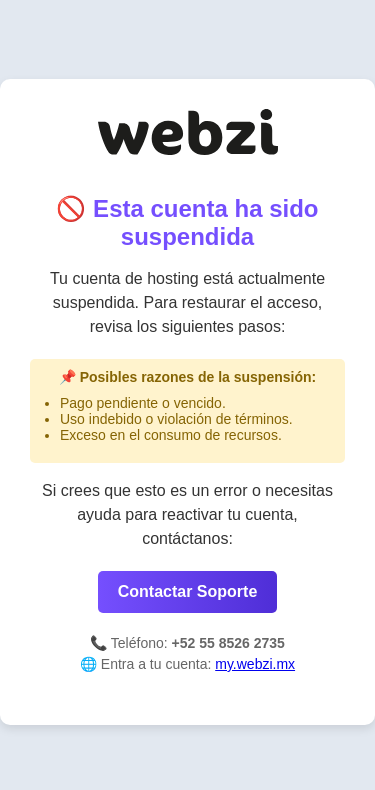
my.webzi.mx (255, 664)
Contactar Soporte (188, 591)
